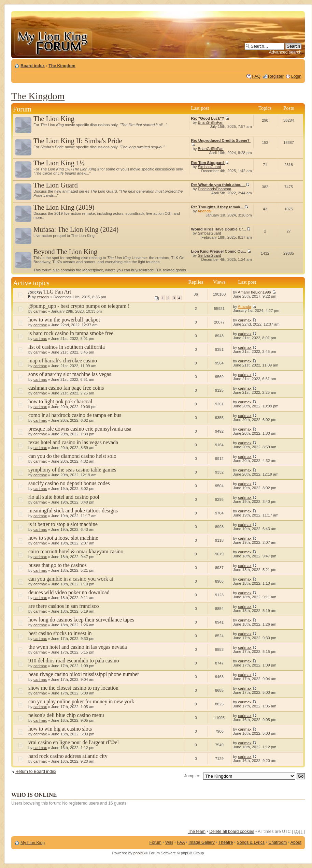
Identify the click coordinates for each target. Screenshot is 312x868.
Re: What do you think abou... (220, 185)
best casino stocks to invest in (60, 633)
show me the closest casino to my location (73, 688)
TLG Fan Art (57, 292)
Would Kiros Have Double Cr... (221, 229)
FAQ (256, 76)
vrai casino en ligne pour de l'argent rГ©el (74, 742)
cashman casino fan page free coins (66, 388)
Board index (33, 66)
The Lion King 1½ (59, 163)
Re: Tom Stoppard (210, 163)
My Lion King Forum (53, 41)
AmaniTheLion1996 (254, 292)
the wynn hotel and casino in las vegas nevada (78, 647)
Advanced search (285, 52)
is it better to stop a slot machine (63, 524)
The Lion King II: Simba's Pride (78, 141)
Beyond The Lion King (65, 252)
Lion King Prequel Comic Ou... (221, 251)
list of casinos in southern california (67, 347)
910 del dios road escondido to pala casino (74, 661)
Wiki (169, 842)
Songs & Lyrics (251, 842)
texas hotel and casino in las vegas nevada (73, 442)
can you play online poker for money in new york (81, 701)
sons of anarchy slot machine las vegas (70, 374)
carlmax (40, 311)
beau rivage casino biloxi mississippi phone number (84, 674)
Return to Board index (36, 772)
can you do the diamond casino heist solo (72, 456)
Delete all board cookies (232, 832)
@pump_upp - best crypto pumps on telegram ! (79, 306)
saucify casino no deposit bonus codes (69, 483)
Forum (155, 842)
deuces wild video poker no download (69, 592)
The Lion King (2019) (64, 207)
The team (197, 832)
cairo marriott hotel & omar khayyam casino (76, 551)
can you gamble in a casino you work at (71, 579)
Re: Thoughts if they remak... (220, 207)
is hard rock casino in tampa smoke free (71, 333)
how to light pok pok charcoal (60, 401)
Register (276, 76)
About (296, 842)
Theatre (226, 842)
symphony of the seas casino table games (72, 470)
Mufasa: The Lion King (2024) (76, 229)
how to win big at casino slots (60, 729)
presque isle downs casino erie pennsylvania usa (80, 429)
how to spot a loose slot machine (63, 538)
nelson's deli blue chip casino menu (66, 715)
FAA (181, 842)
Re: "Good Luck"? (210, 118)
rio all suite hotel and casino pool (64, 497)
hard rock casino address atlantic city (68, 756)
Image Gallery (202, 842)
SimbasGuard (209, 167)
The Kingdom (62, 66)
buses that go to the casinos (58, 565)
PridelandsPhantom (214, 189)
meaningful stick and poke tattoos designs (73, 511)
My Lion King (33, 843)
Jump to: (192, 776)
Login (296, 76)
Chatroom (278, 842)
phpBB (139, 853)
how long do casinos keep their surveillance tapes (81, 620)
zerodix (43, 297)
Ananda (204, 211)
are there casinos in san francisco (63, 606)
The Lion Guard (56, 185)
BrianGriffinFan (210, 122)
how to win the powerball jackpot (64, 320)
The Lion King (54, 119)
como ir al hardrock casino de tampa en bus (75, 415)
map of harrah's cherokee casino (63, 361)
